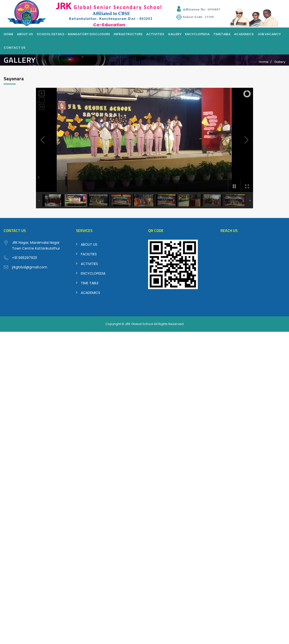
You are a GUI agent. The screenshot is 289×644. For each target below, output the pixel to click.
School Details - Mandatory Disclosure (73, 34)
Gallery (175, 34)
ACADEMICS (90, 293)
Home (8, 34)
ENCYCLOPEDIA (93, 273)
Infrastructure (128, 34)
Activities (155, 34)
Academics (244, 34)
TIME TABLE (90, 283)
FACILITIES (89, 254)
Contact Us (15, 48)
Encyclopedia (197, 34)
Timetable (222, 34)
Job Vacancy (269, 34)
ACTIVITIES (89, 264)
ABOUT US (89, 244)
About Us (25, 34)
